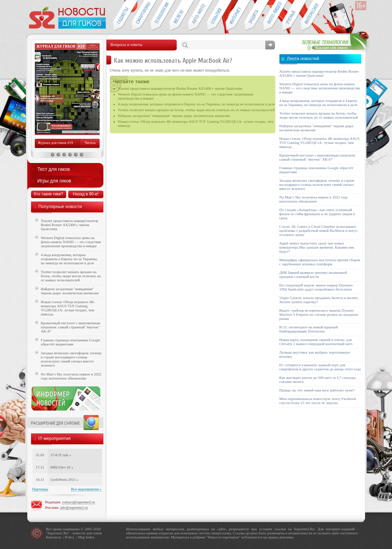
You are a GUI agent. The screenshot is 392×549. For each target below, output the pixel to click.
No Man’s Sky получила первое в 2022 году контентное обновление (71, 376)
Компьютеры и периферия (179, 16)
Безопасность (254, 16)
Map (82, 537)
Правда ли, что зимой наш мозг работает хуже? (317, 390)
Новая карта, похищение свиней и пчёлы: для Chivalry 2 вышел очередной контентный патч (316, 342)
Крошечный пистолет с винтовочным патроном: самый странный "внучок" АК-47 (71, 327)
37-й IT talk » (61, 455)
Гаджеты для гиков (122, 16)
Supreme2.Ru (58, 533)
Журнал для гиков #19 (55, 143)
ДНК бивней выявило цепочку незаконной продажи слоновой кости (313, 274)
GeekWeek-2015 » (64, 479)
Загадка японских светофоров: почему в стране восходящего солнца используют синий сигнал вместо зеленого (71, 359)
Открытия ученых (291, 16)
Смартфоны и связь (141, 16)
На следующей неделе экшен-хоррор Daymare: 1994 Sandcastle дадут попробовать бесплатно (317, 287)
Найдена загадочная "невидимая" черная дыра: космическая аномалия (174, 116)
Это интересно (313, 16)
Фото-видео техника (272, 16)
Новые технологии (160, 16)
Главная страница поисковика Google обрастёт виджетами (71, 342)
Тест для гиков (54, 169)
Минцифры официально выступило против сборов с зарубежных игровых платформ (320, 262)
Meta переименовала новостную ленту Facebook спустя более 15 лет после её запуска (318, 401)
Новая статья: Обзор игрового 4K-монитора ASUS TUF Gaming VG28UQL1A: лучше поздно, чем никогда (68, 308)
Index (90, 537)
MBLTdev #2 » (62, 467)
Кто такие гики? (48, 194)
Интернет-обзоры (235, 16)
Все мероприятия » (86, 489)
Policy (70, 537)
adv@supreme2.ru (74, 507)
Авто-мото (197, 16)
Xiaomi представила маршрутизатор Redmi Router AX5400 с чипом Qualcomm (180, 88)
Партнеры (40, 489)
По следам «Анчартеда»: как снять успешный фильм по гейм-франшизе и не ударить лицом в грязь (317, 214)
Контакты (54, 537)
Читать (90, 143)
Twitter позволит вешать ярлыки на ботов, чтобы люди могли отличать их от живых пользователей (197, 110)
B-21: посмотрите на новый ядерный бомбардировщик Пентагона (309, 329)
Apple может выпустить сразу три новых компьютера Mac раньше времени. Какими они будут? (317, 247)
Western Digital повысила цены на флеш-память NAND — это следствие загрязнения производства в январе (71, 242)
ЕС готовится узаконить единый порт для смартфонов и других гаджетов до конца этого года (320, 367)
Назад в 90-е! (86, 194)
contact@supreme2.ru (79, 502)
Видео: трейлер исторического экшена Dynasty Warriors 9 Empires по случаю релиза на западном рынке (319, 314)
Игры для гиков (54, 181)
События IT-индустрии (216, 16)
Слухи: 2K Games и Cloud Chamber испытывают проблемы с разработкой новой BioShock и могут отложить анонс (319, 231)
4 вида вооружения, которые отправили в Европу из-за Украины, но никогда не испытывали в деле (197, 104)
